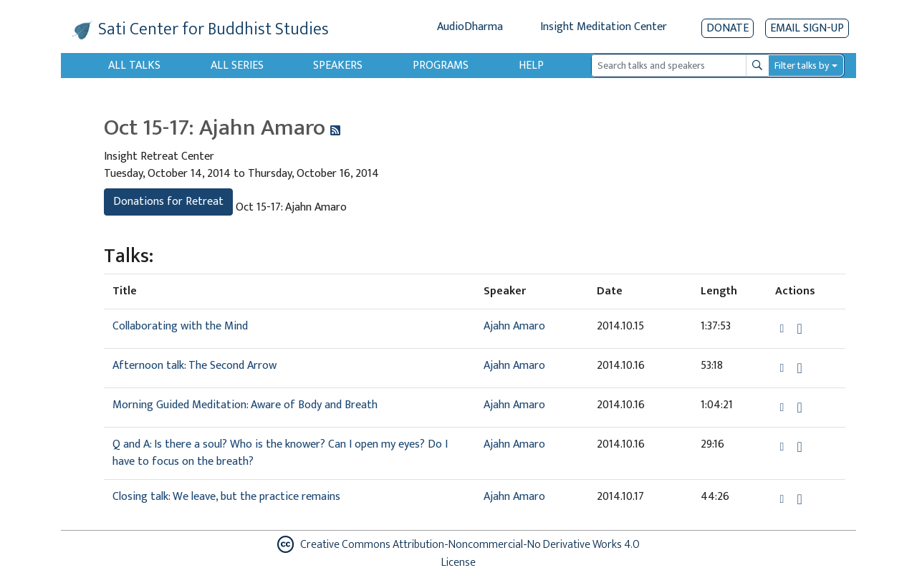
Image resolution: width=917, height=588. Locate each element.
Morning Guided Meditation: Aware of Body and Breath (245, 405)
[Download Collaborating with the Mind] (799, 329)
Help (531, 66)
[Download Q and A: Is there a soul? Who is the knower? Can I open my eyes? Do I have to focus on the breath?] (799, 447)
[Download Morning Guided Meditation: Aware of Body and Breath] (799, 408)
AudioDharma (470, 27)
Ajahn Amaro (514, 326)
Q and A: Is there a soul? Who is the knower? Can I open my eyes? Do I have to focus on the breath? (280, 453)
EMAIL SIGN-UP (807, 28)
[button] (784, 328)
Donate (728, 28)
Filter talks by (802, 66)
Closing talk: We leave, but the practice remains (226, 497)
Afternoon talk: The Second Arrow (195, 366)
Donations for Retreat (168, 202)
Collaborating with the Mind (180, 326)
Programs (441, 66)
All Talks (134, 66)
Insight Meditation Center (604, 27)
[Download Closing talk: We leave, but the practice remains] (799, 499)
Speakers (338, 66)
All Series (237, 66)
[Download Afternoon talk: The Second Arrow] (799, 368)
